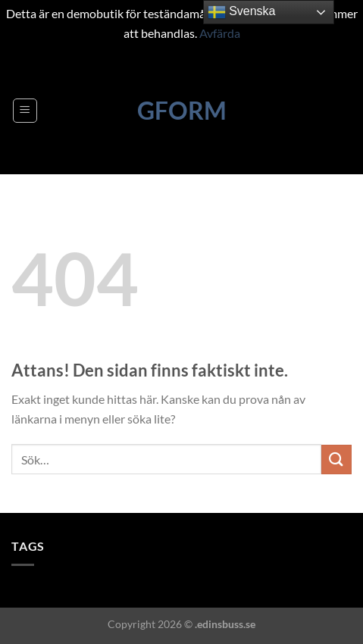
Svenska (242, 12)
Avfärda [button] (220, 33)
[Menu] (25, 111)
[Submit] (336, 460)
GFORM (182, 111)
